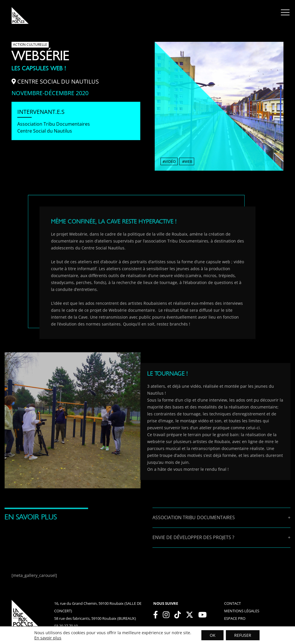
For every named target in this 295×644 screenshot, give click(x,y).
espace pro (235, 618)
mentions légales (242, 611)
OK (212, 635)
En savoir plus (47, 638)
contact (232, 603)
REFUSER (243, 635)
